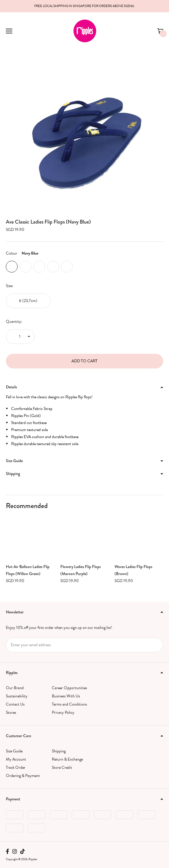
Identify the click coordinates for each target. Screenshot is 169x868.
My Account (16, 759)
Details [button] (85, 387)
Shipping (59, 751)
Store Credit (62, 767)
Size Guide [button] (85, 461)
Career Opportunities (69, 688)
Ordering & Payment (23, 776)
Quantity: (14, 321)
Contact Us (15, 704)
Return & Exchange (67, 759)
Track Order (16, 767)
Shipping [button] (85, 474)
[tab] (85, 387)
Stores (11, 712)
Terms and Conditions (69, 704)
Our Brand (15, 688)
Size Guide (14, 751)
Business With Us (66, 696)
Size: (10, 286)
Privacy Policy (63, 712)
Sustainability (17, 696)
